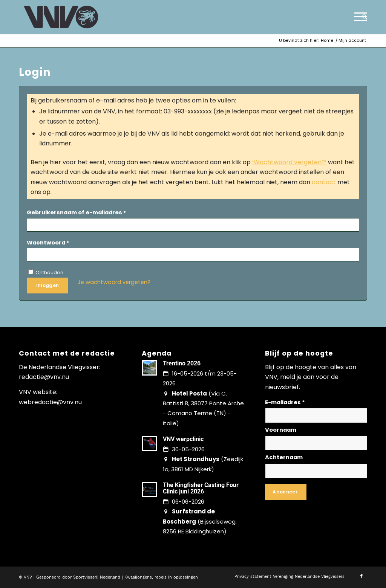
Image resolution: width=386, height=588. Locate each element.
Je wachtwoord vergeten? (114, 282)
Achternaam (284, 457)
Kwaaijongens (138, 577)
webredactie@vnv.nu (50, 402)
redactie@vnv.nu (44, 377)
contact (324, 182)
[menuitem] (362, 17)
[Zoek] (362, 17)
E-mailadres (285, 402)
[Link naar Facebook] (361, 576)
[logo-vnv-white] (61, 17)
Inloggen (48, 285)
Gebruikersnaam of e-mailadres (76, 212)
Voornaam (281, 430)
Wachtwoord (48, 243)
